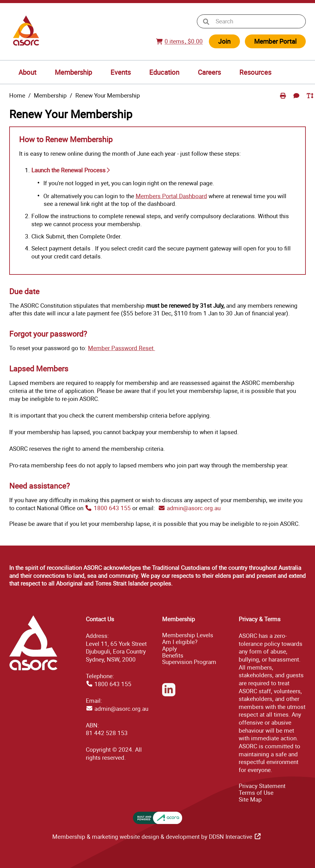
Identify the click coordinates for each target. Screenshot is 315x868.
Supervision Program (189, 662)
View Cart (160, 45)
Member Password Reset (122, 348)
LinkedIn (169, 696)
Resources (255, 72)
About (27, 72)
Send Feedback (297, 100)
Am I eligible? (180, 642)
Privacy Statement (262, 786)
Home (17, 95)
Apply (169, 649)
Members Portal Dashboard (171, 196)
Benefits (173, 655)
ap (250, 799)
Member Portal (275, 41)
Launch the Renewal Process (68, 170)
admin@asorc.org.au (194, 508)
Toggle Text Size (311, 100)
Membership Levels (188, 635)
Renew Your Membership (108, 95)
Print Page (284, 100)
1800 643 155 (112, 508)
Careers (209, 72)
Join (224, 41)
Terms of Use (256, 793)
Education (164, 72)
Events (121, 72)
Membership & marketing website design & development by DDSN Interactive (152, 837)
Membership (73, 72)
